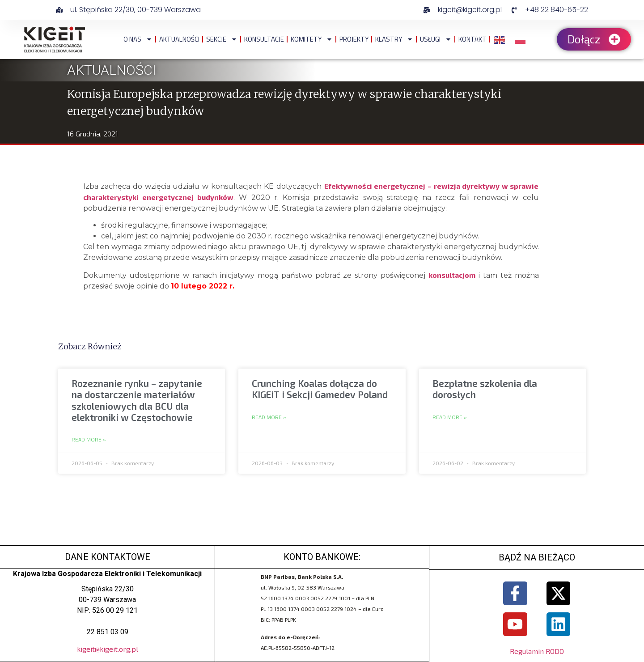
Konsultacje (264, 39)
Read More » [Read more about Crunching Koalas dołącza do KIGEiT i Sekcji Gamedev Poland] (269, 417)
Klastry (394, 39)
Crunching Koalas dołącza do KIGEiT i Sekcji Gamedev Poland (320, 389)
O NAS (138, 39)
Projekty (354, 39)
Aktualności (179, 39)
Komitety (312, 39)
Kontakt (472, 39)
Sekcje (222, 39)
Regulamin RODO (537, 651)
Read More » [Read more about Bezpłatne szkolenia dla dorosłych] (450, 417)
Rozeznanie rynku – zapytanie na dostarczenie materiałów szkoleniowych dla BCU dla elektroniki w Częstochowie (137, 400)
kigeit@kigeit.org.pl (108, 649)
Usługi (436, 39)
